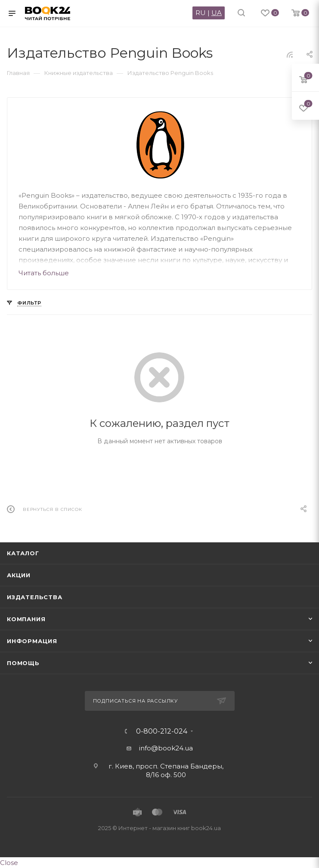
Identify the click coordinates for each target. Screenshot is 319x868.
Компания (26, 619)
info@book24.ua (166, 748)
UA (217, 13)
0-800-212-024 (162, 731)
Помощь (23, 663)
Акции (19, 575)
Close (9, 863)
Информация (32, 641)
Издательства (35, 597)
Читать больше (44, 273)
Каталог (23, 553)
